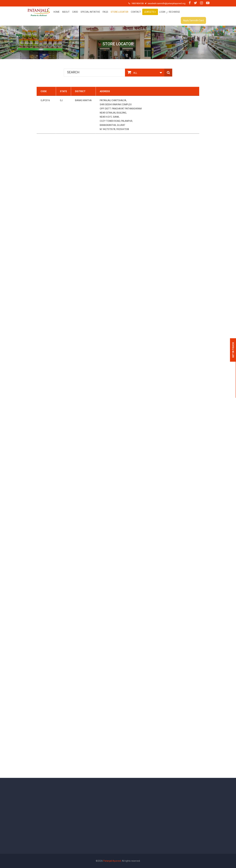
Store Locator (120, 12)
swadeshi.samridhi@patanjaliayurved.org (167, 3)
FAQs (105, 12)
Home (57, 12)
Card (75, 12)
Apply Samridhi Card (193, 20)
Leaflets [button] (150, 12)
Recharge (174, 12)
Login (162, 12)
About (66, 12)
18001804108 (137, 3)
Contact (136, 12)
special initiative (90, 12)
